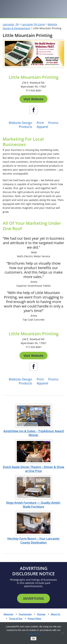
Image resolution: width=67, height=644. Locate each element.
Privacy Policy (34, 618)
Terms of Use (16, 618)
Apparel (42, 127)
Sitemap (41, 614)
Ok (33, 639)
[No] (63, 633)
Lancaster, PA (11, 24)
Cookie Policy (33, 634)
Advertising (33, 598)
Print (40, 123)
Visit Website (33, 99)
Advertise (8, 614)
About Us (55, 614)
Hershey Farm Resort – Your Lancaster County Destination (33, 540)
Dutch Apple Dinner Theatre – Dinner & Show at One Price (33, 469)
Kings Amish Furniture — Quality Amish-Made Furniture (33, 505)
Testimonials (25, 614)
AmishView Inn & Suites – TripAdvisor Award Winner (34, 433)
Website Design (20, 123)
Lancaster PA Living (33, 24)
